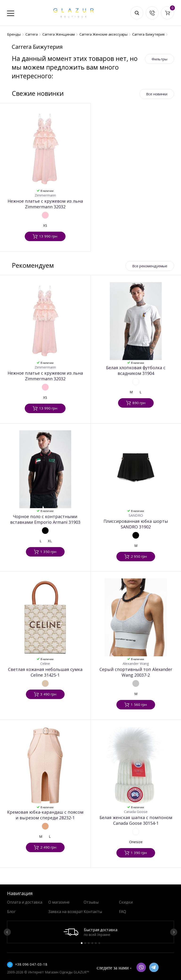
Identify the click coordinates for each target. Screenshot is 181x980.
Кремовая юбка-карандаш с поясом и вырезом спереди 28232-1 (45, 815)
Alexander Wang (136, 663)
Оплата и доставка (25, 902)
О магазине (59, 902)
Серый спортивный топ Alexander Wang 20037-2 (136, 672)
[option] (90, 932)
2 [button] (85, 943)
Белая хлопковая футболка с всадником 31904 (136, 370)
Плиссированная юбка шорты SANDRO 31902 (136, 524)
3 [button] (89, 943)
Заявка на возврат (66, 912)
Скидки (126, 902)
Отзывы (91, 902)
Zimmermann (45, 195)
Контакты (93, 912)
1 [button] (82, 943)
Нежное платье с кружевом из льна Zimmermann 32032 (45, 204)
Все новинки (157, 94)
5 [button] (96, 943)
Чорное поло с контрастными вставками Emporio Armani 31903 (45, 519)
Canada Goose (136, 812)
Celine (45, 663)
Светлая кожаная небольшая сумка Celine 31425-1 (45, 672)
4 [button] (92, 943)
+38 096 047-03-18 (31, 964)
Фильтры (159, 59)
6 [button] (99, 943)
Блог (11, 912)
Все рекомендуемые (150, 266)
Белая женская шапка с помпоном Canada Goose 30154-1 (136, 820)
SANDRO (136, 515)
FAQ (123, 912)
